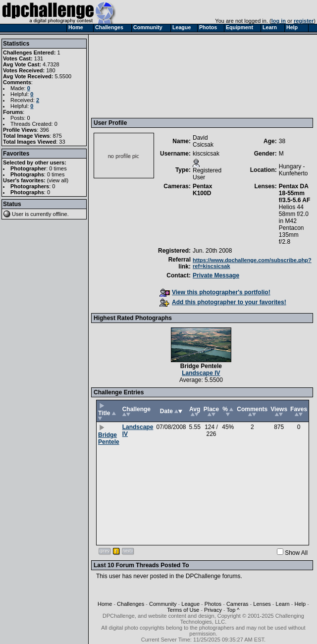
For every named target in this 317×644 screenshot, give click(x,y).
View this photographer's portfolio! (215, 292)
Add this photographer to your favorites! (223, 302)
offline (60, 214)
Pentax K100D (202, 190)
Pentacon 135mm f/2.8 (291, 235)
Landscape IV (201, 373)
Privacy (213, 610)
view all (58, 180)
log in (279, 21)
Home (105, 604)
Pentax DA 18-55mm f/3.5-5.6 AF (295, 193)
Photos (213, 604)
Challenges (131, 604)
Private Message (216, 275)
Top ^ (233, 610)
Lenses (262, 604)
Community (163, 604)
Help (300, 604)
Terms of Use (183, 610)
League (190, 604)
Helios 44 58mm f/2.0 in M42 (294, 214)
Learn (283, 604)
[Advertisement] (140, 76)
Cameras (238, 604)
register (304, 21)
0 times (58, 168)
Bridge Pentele (201, 366)
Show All (296, 553)
